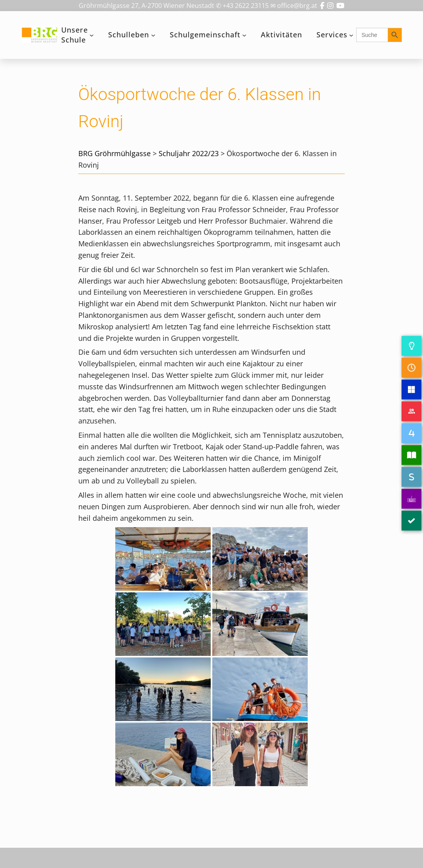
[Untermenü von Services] (351, 35)
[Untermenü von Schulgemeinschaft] (244, 35)
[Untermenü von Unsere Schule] (92, 35)
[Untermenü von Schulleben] (153, 35)
